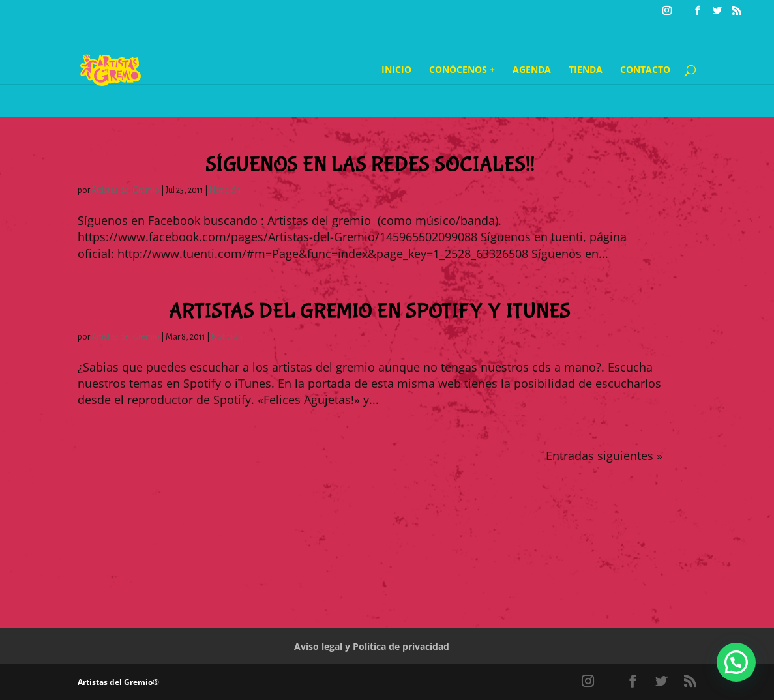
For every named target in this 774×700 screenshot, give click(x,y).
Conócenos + (462, 70)
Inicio (396, 70)
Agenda (532, 70)
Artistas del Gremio (126, 190)
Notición (225, 190)
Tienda (586, 70)
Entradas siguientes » (604, 456)
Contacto (645, 70)
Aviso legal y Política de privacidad (372, 646)
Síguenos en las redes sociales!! (370, 165)
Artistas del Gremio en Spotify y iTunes (370, 312)
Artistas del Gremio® (118, 682)
